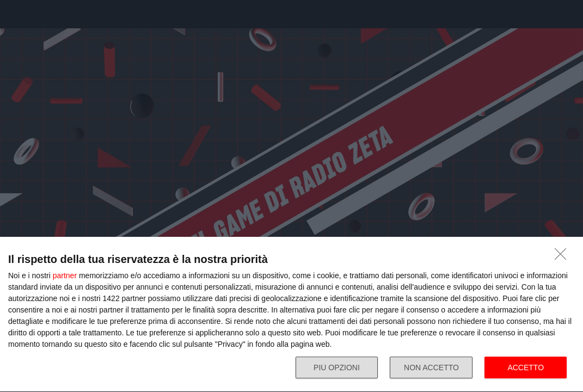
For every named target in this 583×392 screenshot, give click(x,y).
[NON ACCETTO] (563, 257)
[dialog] (291, 315)
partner (65, 275)
